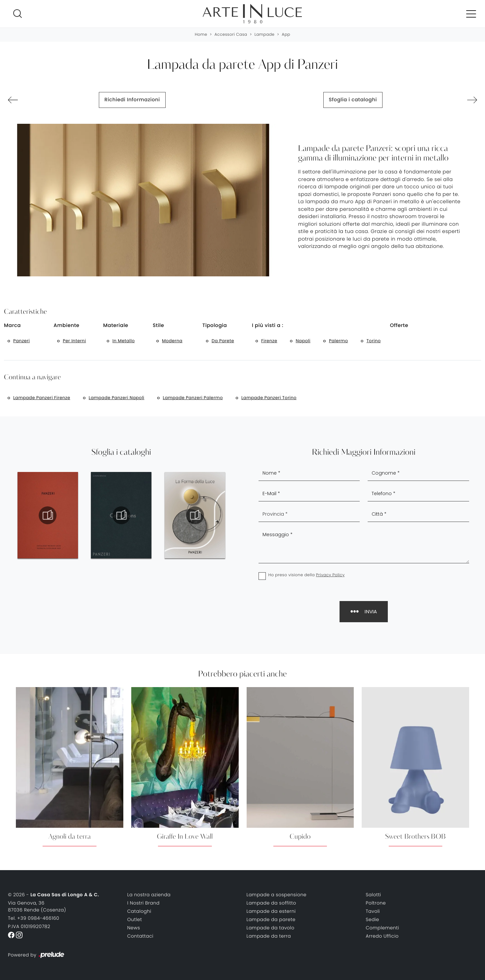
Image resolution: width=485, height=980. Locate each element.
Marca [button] (12, 326)
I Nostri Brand (143, 903)
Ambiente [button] (66, 326)
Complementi (382, 928)
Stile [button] (158, 326)
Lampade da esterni (271, 911)
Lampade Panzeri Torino (269, 398)
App (286, 35)
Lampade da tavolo (271, 928)
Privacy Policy (330, 575)
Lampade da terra (269, 936)
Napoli (303, 341)
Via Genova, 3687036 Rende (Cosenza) (37, 906)
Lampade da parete (271, 919)
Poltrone (376, 903)
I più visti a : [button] (268, 326)
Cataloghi (139, 911)
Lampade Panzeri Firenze (42, 398)
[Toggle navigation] (471, 14)
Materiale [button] (116, 326)
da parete (223, 341)
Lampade (265, 35)
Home (201, 35)
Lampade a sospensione (277, 895)
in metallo (123, 341)
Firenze (269, 341)
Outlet (135, 919)
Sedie (372, 919)
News (134, 928)
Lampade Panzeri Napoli (116, 398)
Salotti (373, 895)
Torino (374, 341)
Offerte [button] (399, 326)
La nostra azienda (149, 895)
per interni (74, 341)
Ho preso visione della (307, 575)
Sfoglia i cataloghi (353, 100)
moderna (172, 341)
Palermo (339, 341)
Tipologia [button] (215, 326)
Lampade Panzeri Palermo (193, 398)
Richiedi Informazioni (132, 100)
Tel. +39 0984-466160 (34, 918)
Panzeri (21, 341)
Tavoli (373, 911)
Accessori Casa (231, 35)
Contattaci (140, 936)
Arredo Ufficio (382, 936)
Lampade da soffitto (271, 903)
